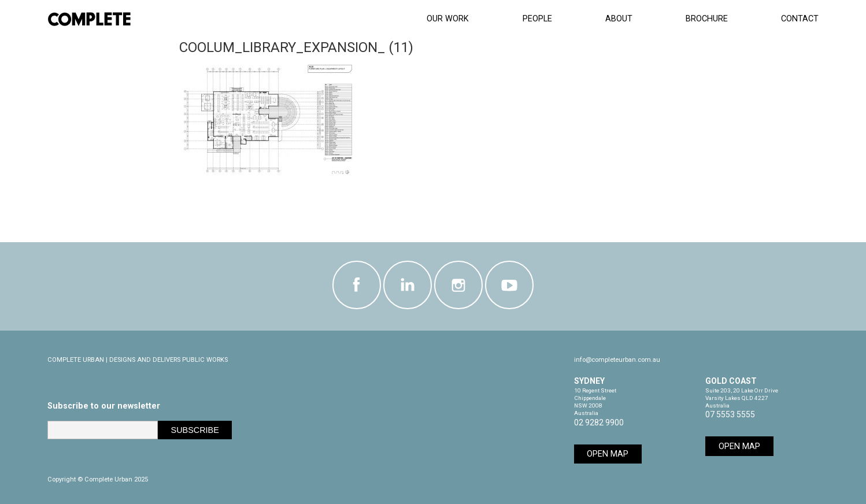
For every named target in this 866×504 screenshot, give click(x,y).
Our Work (448, 19)
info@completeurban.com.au (617, 360)
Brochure (707, 19)
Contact (800, 19)
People (537, 19)
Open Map (608, 454)
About (619, 19)
